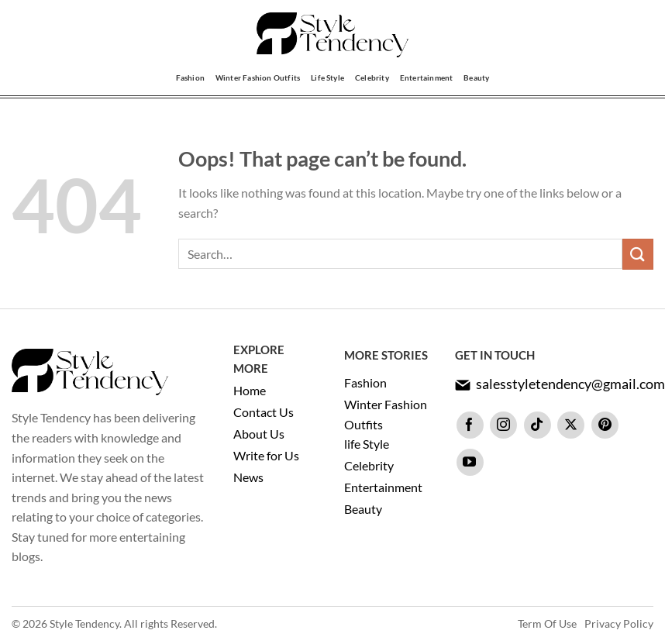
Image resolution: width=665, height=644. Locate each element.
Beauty (476, 78)
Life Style (327, 78)
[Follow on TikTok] (538, 425)
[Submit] (638, 254)
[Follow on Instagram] (503, 425)
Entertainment (427, 78)
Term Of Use (547, 623)
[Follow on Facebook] (470, 425)
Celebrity (372, 78)
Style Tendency (84, 623)
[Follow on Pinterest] (605, 425)
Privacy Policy (619, 623)
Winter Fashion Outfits (258, 78)
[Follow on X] (571, 425)
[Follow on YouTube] (470, 462)
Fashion (190, 78)
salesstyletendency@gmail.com (570, 384)
